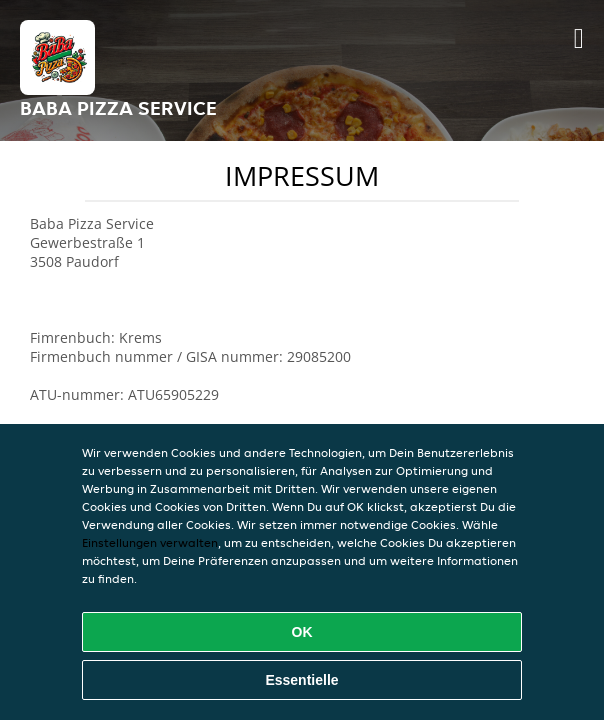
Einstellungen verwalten (150, 542)
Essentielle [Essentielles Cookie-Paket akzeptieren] (301, 680)
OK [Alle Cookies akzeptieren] (302, 632)
